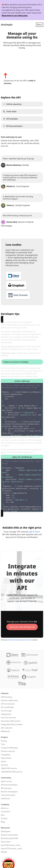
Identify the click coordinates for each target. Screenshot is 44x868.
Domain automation (9, 835)
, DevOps (15, 165)
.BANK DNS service (9, 768)
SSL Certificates (7, 707)
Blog (3, 822)
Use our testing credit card (12, 346)
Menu (40, 25)
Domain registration (9, 700)
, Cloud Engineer (15, 186)
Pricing (4, 741)
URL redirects (7, 728)
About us (5, 808)
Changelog (5, 755)
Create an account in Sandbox (16, 362)
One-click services (8, 718)
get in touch (35, 532)
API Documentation (9, 785)
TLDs (3, 744)
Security (4, 765)
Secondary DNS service (11, 721)
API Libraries (6, 788)
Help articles (6, 758)
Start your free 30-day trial (22, 627)
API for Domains (8, 704)
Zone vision (6, 842)
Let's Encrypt (6, 711)
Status (4, 761)
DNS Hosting (6, 697)
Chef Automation (8, 795)
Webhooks (5, 731)
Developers (6, 831)
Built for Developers (9, 792)
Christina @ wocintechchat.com (18, 640)
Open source (6, 781)
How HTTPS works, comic (12, 849)
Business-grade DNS (10, 838)
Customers (5, 812)
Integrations (6, 714)
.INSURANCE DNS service (12, 772)
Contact (4, 818)
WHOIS (4, 852)
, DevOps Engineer (16, 205)
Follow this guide (8, 353)
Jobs (3, 815)
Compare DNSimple (9, 748)
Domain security (8, 751)
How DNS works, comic (11, 845)
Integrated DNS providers (12, 724)
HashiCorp (5, 798)
